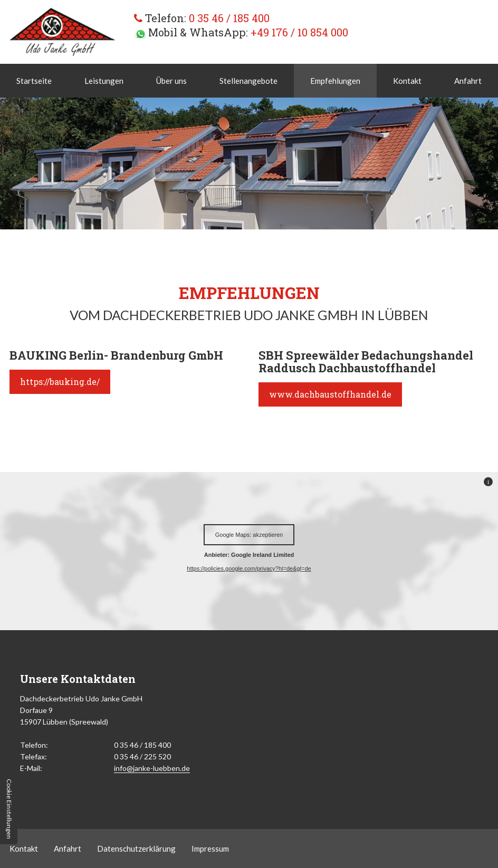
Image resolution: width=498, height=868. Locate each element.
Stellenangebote (248, 81)
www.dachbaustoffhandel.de (330, 394)
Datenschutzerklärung (136, 848)
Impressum (210, 848)
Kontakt (407, 81)
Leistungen (104, 81)
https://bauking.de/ (60, 382)
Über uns (171, 81)
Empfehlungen (335, 81)
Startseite (34, 81)
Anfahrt (468, 81)
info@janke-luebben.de (152, 768)
